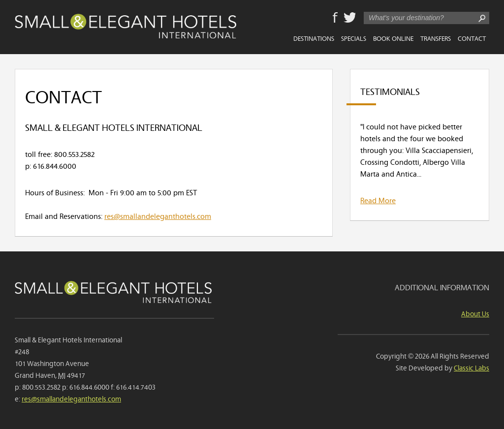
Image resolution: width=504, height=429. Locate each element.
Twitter (349, 18)
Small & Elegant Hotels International (126, 26)
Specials (354, 38)
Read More (378, 200)
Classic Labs (472, 367)
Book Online (393, 38)
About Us (475, 313)
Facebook (335, 18)
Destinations (314, 38)
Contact (472, 38)
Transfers (436, 38)
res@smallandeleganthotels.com (158, 215)
